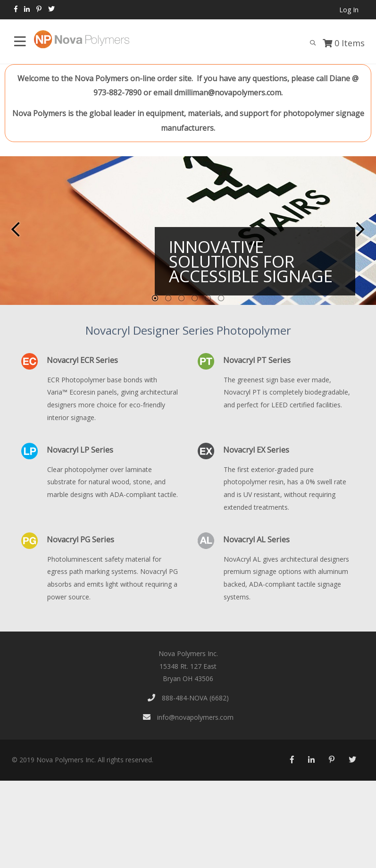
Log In (349, 10)
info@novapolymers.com (188, 717)
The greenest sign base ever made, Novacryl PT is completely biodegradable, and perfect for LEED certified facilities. (287, 392)
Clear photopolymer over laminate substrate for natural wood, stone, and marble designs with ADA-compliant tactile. (113, 482)
